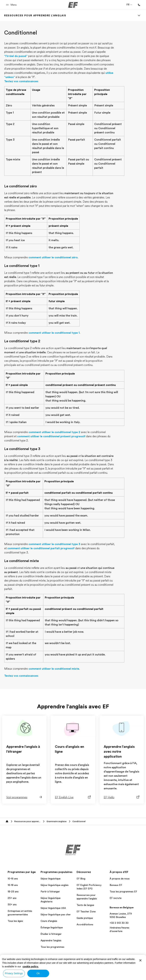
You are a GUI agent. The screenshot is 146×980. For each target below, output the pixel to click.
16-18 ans (13, 885)
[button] (12, 5)
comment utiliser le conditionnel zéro (53, 257)
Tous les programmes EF (123, 891)
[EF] (73, 5)
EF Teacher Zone (86, 911)
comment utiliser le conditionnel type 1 (54, 333)
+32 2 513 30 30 (119, 923)
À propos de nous (120, 879)
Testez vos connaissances (21, 81)
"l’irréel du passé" (16, 56)
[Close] (140, 960)
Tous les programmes (52, 947)
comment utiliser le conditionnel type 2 (54, 432)
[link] (35, 15)
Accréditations (85, 924)
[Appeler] (139, 5)
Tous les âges (15, 921)
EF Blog (81, 879)
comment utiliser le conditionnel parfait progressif (41, 548)
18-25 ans (13, 891)
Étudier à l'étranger (51, 934)
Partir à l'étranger (50, 891)
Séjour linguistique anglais (55, 885)
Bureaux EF (116, 885)
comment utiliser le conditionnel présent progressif (51, 436)
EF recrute (116, 898)
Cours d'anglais (49, 921)
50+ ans (12, 904)
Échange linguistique (52, 927)
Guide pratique (85, 918)
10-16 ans (13, 879)
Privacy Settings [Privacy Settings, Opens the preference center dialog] (14, 973)
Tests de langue (85, 905)
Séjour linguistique (51, 879)
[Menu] (139, 15)
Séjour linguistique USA (53, 908)
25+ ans (12, 898)
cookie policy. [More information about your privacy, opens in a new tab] (31, 967)
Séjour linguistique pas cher (56, 914)
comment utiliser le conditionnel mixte (54, 669)
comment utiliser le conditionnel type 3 (54, 544)
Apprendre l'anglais (51, 940)
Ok (38, 973)
